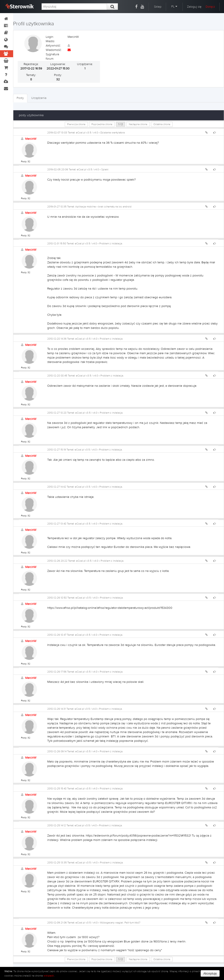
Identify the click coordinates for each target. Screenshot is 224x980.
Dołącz (210, 7)
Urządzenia (39, 98)
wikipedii (49, 976)
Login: (50, 37)
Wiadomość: (54, 50)
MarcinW (31, 139)
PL (174, 7)
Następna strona (138, 124)
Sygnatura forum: (52, 57)
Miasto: (50, 41)
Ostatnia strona (162, 124)
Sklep (158, 7)
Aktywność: (53, 46)
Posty (20, 98)
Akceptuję (210, 973)
